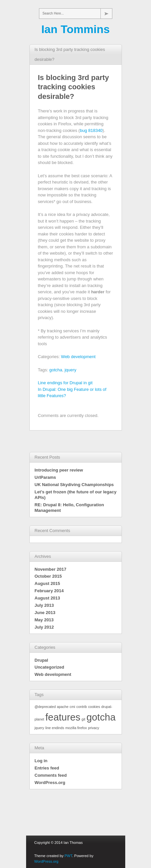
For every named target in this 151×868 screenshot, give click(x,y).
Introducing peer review (59, 470)
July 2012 (44, 627)
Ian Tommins (75, 29)
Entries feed (47, 768)
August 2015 (47, 583)
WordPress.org (50, 783)
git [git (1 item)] (83, 719)
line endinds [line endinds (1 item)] (55, 728)
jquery (70, 370)
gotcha (56, 370)
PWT (68, 856)
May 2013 (44, 620)
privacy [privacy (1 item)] (94, 728)
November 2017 (51, 569)
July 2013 (44, 605)
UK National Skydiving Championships (74, 485)
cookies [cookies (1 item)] (94, 707)
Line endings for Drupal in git (65, 383)
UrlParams (45, 477)
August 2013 (47, 598)
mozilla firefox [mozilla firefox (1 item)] (76, 728)
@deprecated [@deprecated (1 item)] (45, 707)
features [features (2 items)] (63, 717)
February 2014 (49, 591)
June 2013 (45, 613)
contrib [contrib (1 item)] (82, 707)
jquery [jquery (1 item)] (39, 728)
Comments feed (51, 775)
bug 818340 (91, 130)
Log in (41, 761)
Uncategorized (50, 667)
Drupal (41, 660)
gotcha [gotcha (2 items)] (101, 717)
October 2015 (48, 576)
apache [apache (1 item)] (63, 707)
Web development (78, 357)
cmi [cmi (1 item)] (73, 707)
